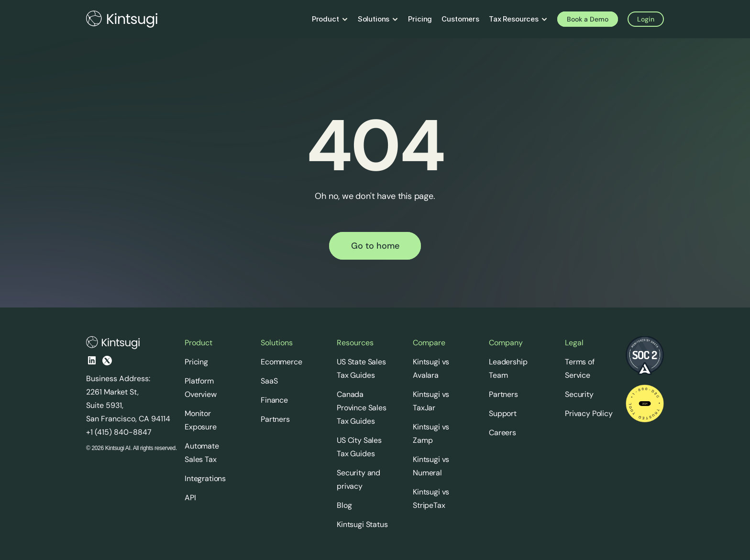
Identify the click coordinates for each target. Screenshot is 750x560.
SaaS (269, 381)
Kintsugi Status (362, 524)
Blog (344, 505)
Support (503, 413)
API (190, 498)
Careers (502, 433)
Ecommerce (281, 362)
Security (579, 394)
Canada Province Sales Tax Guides (363, 408)
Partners (275, 419)
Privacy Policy (589, 413)
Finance (274, 400)
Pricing (196, 362)
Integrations (205, 478)
